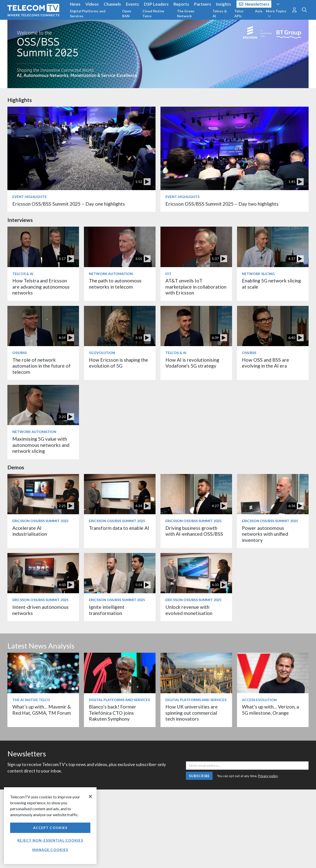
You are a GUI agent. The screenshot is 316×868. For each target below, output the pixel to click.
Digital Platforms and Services (88, 13)
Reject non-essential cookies (50, 840)
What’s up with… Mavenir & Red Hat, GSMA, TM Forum (42, 710)
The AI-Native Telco (31, 700)
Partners (203, 4)
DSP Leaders (156, 4)
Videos (92, 4)
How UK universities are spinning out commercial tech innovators (192, 713)
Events (132, 4)
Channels (112, 4)
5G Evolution (102, 353)
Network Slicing (258, 274)
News (75, 4)
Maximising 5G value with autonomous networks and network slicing (41, 445)
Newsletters (254, 4)
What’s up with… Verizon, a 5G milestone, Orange (270, 710)
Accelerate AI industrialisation (30, 531)
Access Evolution (259, 700)
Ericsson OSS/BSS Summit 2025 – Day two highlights (222, 204)
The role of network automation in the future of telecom (41, 366)
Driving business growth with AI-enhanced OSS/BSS (194, 531)
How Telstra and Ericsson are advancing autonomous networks (41, 287)
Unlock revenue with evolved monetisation (189, 610)
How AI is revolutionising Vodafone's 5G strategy (192, 363)
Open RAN (127, 13)
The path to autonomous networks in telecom (115, 284)
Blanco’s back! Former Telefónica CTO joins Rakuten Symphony (113, 713)
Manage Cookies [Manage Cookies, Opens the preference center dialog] (50, 850)
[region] (50, 826)
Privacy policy (268, 776)
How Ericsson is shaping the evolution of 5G (118, 363)
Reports (181, 4)
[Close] (90, 796)
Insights (224, 4)
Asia (259, 11)
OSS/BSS (20, 353)
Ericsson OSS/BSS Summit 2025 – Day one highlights (69, 204)
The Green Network (186, 13)
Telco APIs (239, 13)
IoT (168, 274)
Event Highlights (29, 197)
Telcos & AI (220, 13)
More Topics (276, 13)
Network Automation (111, 274)
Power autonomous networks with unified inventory (265, 534)
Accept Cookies (50, 828)
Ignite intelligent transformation (107, 610)
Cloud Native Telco (153, 13)
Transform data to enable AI (119, 528)
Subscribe (199, 776)
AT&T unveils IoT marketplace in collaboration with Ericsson (196, 287)
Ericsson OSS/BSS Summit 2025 (40, 521)
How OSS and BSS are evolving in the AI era (266, 363)
